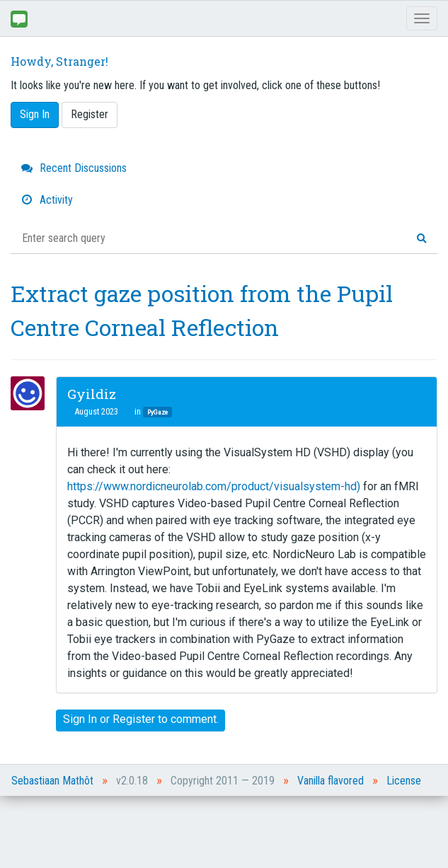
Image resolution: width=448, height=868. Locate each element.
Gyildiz (92, 394)
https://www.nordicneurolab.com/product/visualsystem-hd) (214, 486)
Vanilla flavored (331, 781)
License (404, 781)
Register (90, 114)
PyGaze (157, 412)
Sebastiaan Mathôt (52, 781)
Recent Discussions (74, 168)
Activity (47, 200)
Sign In (35, 114)
